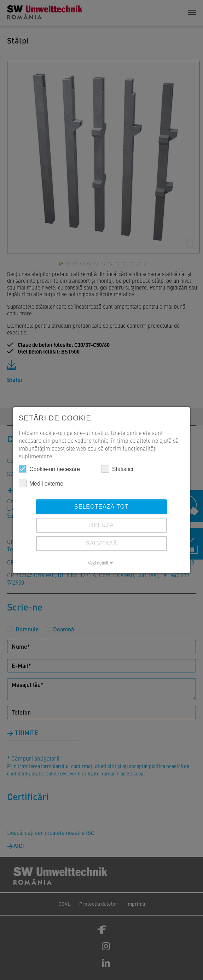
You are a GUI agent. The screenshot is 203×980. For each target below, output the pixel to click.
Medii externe (41, 483)
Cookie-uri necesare (49, 469)
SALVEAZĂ (101, 543)
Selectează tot (101, 507)
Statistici (117, 469)
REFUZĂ (101, 525)
